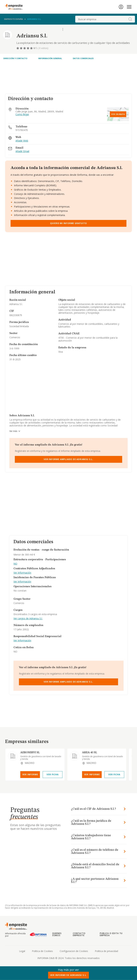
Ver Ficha (52, 774)
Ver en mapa (118, 114)
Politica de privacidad (106, 951)
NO (15, 564)
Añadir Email (22, 151)
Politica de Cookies (42, 951)
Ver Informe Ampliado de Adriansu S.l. (68, 459)
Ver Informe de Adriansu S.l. (69, 975)
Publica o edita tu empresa (111, 934)
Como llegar (22, 114)
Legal (22, 951)
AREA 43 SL (90, 753)
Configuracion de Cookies (74, 951)
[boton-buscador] (130, 19)
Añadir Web (22, 141)
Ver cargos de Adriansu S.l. (28, 619)
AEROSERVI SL (30, 753)
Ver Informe (30, 774)
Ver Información (22, 573)
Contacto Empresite (79, 934)
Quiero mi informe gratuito (68, 223)
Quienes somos (57, 934)
